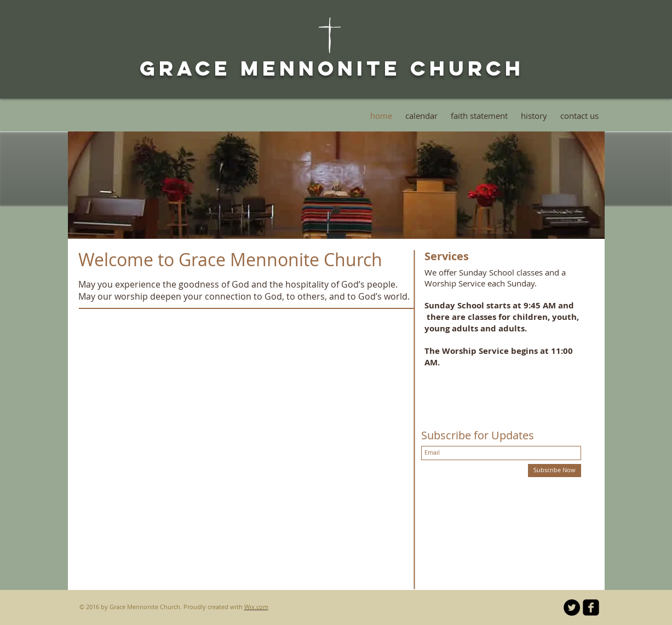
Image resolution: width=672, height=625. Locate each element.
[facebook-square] (591, 607)
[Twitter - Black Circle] (572, 607)
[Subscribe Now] (555, 471)
